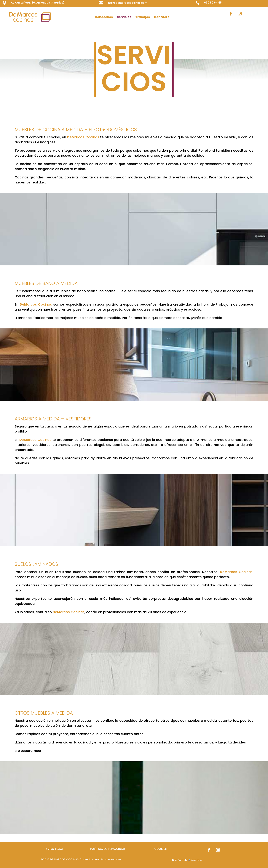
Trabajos (143, 17)
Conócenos (104, 17)
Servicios (124, 17)
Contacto (162, 17)
